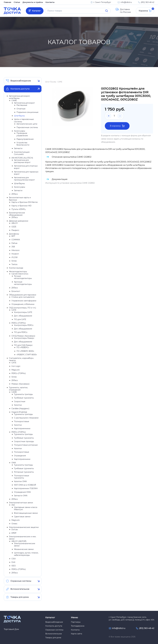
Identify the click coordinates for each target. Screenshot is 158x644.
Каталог (36, 11)
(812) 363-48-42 (148, 2)
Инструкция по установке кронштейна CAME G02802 (70, 183)
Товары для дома (20, 597)
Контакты (50, 2)
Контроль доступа (20, 89)
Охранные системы (21, 581)
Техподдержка (78, 626)
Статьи (17, 2)
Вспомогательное (20, 589)
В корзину (117, 126)
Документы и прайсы (33, 2)
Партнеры (76, 622)
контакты (115, 136)
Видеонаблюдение (21, 81)
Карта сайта (76, 634)
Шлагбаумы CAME (54, 82)
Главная (7, 2)
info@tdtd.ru (126, 2)
